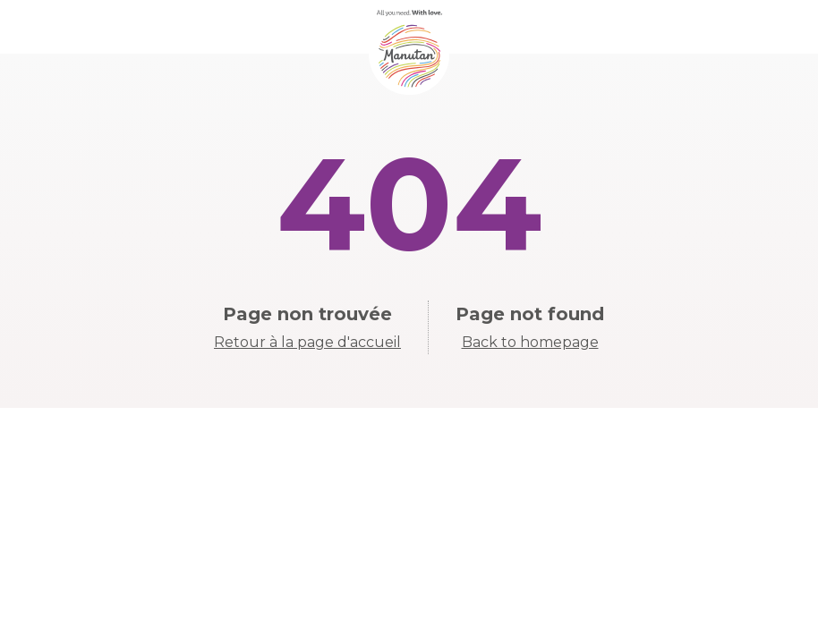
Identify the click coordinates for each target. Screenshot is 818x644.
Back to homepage (530, 342)
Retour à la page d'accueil (307, 342)
